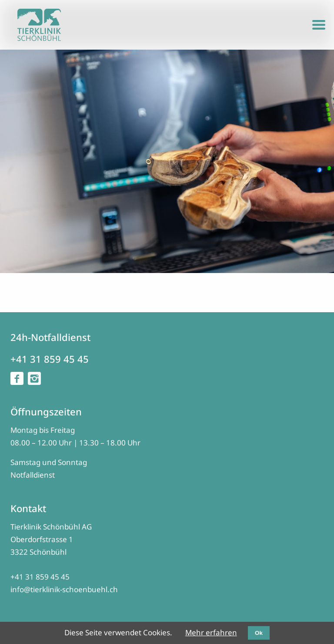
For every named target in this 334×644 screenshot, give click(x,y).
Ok (259, 633)
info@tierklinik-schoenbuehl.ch (64, 589)
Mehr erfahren (211, 632)
